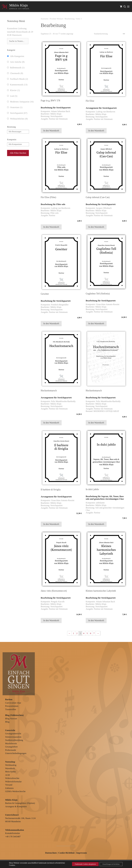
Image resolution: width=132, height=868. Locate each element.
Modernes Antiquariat (22, 102)
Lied (14, 96)
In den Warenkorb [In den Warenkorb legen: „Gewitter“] (51, 323)
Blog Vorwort (11, 719)
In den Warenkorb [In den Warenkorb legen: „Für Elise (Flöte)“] (51, 227)
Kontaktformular (13, 833)
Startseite (44, 19)
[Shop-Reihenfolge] (110, 34)
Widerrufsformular (13, 782)
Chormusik (16, 73)
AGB (7, 775)
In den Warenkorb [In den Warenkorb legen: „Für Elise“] (96, 131)
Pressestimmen (12, 706)
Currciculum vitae (13, 703)
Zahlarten (9, 788)
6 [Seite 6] (91, 633)
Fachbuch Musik (19, 79)
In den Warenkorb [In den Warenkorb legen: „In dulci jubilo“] (96, 524)
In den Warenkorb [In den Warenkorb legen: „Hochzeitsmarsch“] (51, 423)
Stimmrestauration (13, 737)
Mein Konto (11, 772)
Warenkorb (10, 768)
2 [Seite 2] (77, 633)
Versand (9, 785)
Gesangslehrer (11, 747)
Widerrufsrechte (12, 778)
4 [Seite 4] (84, 633)
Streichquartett (19, 113)
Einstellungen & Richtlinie (109, 864)
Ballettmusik (17, 68)
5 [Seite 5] (87, 633)
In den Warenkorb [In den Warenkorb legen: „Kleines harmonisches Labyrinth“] (96, 620)
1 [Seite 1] (74, 633)
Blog (7, 722)
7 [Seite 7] (94, 633)
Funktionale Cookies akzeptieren (79, 864)
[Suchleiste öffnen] (125, 7)
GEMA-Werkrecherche (15, 791)
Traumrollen (11, 709)
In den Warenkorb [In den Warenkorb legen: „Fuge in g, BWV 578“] (51, 131)
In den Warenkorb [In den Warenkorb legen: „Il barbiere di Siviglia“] (51, 524)
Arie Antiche (17, 62)
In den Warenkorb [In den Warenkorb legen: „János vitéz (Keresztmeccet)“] (51, 620)
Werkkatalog (11, 765)
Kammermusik (19, 85)
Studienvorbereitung (14, 740)
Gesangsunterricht (13, 734)
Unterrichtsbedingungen (16, 753)
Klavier (15, 90)
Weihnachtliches (19, 119)
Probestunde (11, 750)
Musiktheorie (11, 743)
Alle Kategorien (17, 56)
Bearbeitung (70, 19)
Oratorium (16, 107)
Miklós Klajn (18, 5)
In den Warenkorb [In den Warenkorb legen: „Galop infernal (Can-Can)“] (96, 227)
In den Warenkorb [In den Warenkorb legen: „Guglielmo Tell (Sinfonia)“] (96, 323)
